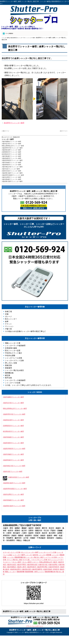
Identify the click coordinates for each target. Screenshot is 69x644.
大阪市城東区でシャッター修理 (11, 142)
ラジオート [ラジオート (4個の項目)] (7, 562)
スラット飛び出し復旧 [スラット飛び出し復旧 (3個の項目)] (14, 560)
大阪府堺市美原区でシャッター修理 (13, 175)
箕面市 (38, 528)
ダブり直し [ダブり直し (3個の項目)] (27, 560)
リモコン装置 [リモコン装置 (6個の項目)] (16, 562)
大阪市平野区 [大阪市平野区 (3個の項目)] (21, 565)
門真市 (53, 531)
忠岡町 (60, 533)
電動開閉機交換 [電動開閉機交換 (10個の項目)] (50, 572)
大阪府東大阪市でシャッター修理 (12, 173)
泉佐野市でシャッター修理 (14, 123)
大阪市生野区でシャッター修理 (11, 177)
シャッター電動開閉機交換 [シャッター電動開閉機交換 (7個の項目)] (16, 557)
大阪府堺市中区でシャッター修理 (12, 148)
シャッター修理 (8, 139)
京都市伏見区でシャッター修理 (11, 171)
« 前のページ (5, 131)
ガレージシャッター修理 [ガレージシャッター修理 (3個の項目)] (30, 552)
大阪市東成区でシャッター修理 (11, 156)
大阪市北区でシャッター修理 (11, 169)
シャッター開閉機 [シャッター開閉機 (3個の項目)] (45, 555)
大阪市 (5, 528)
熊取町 (21, 536)
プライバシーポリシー (35, 626)
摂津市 (17, 531)
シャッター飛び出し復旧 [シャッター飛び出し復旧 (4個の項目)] (35, 557)
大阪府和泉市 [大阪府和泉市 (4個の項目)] (31, 567)
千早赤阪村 (41, 538)
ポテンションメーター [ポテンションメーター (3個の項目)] (56, 560)
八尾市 (24, 533)
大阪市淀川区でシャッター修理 (11, 144)
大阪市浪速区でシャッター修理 (11, 163)
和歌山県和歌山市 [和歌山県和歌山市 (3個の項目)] (46, 562)
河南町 (33, 538)
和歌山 (19, 540)
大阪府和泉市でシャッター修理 (11, 165)
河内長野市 (11, 540)
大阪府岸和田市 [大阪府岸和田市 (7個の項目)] (54, 567)
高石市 (45, 533)
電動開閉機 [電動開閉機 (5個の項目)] (20, 572)
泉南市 (43, 536)
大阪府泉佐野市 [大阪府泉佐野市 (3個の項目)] (15, 569)
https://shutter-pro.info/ (34, 603)
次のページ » (64, 131)
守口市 (46, 531)
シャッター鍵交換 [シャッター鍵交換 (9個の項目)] (32, 555)
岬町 (56, 536)
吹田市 (11, 531)
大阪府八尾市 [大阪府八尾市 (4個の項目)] (21, 567)
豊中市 (45, 528)
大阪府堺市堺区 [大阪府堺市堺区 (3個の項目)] (42, 567)
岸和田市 (6, 536)
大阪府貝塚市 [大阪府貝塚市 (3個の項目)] (48, 569)
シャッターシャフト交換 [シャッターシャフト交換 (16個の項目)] (48, 552)
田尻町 (36, 536)
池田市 (31, 528)
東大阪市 (16, 533)
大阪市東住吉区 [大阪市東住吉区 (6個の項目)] (32, 565)
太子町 (26, 538)
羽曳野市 (10, 538)
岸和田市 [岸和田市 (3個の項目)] (56, 569)
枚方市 (24, 531)
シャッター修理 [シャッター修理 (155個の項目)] (19, 555)
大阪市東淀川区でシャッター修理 (12, 167)
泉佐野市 (28, 536)
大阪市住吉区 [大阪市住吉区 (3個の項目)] (11, 565)
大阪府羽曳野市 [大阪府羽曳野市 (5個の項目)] (37, 569)
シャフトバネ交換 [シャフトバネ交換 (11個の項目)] (50, 557)
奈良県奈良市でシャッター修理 (11, 154)
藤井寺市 (18, 538)
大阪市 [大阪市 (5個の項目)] (55, 562)
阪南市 (50, 536)
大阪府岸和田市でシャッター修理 (12, 160)
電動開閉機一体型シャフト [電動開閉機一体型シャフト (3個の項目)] (34, 572)
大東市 (9, 533)
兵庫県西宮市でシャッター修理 (11, 152)
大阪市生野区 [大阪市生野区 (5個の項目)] (53, 565)
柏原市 (31, 533)
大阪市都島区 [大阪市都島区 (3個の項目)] (11, 567)
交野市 (31, 531)
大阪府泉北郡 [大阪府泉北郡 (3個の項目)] (26, 569)
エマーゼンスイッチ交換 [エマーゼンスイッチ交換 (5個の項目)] (12, 552)
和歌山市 (27, 540)
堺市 (11, 528)
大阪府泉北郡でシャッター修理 (11, 150)
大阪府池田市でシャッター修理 (11, 158)
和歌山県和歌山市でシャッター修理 (13, 146)
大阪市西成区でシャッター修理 (11, 179)
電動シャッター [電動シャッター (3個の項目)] (10, 572)
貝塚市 (14, 536)
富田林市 (51, 538)
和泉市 (38, 533)
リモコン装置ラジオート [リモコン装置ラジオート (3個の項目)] (30, 562)
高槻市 (58, 528)
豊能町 (24, 528)
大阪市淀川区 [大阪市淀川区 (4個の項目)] (43, 565)
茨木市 (51, 528)
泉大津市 (52, 533)
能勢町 (17, 528)
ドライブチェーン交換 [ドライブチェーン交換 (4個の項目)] (39, 560)
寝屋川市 (39, 531)
